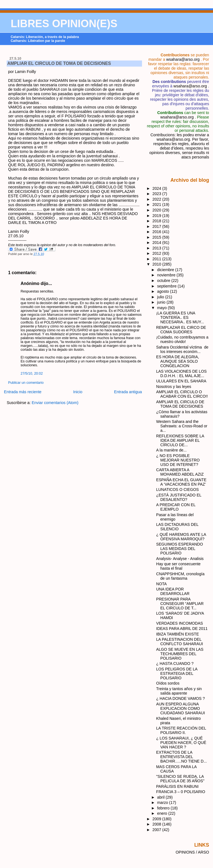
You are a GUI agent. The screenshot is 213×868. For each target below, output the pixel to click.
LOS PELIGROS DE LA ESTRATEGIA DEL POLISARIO (177, 673)
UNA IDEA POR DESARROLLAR (173, 591)
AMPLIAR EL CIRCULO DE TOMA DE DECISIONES (59, 63)
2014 (158, 243)
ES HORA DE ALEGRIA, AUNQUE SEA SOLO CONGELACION (178, 361)
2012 (158, 253)
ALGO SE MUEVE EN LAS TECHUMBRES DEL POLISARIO (180, 654)
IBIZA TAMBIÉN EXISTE (177, 634)
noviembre (167, 275)
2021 (158, 205)
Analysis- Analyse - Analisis (180, 559)
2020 (158, 210)
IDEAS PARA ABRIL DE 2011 (182, 629)
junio (162, 302)
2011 (158, 259)
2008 (158, 824)
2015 (158, 237)
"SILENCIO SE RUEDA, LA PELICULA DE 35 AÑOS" (180, 779)
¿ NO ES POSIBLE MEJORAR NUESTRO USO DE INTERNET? (178, 460)
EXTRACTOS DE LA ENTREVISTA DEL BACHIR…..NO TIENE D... (182, 757)
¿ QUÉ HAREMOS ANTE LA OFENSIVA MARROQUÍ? (181, 537)
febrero (164, 808)
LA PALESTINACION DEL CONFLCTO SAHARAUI (180, 642)
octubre (164, 281)
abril (162, 797)
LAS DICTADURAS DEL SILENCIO (177, 527)
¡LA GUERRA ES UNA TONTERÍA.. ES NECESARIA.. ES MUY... (180, 317)
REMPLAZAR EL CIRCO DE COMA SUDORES (181, 330)
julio (161, 297)
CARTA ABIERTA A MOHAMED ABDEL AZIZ (180, 472)
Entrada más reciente (23, 392)
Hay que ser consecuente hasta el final (178, 566)
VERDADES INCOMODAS (180, 623)
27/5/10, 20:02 (32, 374)
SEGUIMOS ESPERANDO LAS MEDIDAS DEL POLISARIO (180, 549)
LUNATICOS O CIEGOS (177, 489)
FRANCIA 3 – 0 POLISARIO (181, 792)
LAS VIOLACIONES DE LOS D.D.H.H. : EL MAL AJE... (181, 374)
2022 (158, 199)
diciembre (166, 270)
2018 (158, 221)
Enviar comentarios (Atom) (55, 403)
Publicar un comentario (26, 383)
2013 (158, 248)
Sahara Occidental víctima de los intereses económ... (182, 349)
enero (163, 813)
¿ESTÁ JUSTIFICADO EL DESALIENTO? (179, 497)
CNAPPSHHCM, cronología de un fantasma (180, 576)
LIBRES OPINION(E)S (64, 24)
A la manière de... (171, 450)
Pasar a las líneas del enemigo (175, 517)
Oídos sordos (168, 683)
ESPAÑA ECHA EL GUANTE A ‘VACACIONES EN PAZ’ (181, 482)
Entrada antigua (128, 392)
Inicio (78, 392)
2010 (158, 264)
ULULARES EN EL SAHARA (181, 381)
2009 (158, 819)
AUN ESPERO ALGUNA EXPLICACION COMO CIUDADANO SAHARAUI (181, 708)
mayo (163, 308)
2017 (158, 226)
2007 (158, 830)
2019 (158, 216)
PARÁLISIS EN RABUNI (177, 786)
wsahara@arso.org (183, 59)
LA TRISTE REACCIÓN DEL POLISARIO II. (181, 730)
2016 (158, 232)
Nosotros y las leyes (174, 387)
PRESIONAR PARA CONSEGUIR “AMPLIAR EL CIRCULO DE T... (180, 604)
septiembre (168, 286)
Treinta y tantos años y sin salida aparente (179, 691)
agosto (164, 291)
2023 (158, 194)
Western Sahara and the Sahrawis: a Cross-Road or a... (182, 426)
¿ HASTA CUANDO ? (175, 663)
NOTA (161, 584)
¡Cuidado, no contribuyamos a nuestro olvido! (182, 339)
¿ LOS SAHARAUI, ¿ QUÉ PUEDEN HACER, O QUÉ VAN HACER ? (181, 743)
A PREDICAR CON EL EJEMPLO (176, 507)
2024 (158, 188)
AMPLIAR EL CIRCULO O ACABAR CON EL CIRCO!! (182, 394)
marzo (163, 803)
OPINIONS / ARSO (192, 852)
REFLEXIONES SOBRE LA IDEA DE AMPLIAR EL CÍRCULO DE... (180, 440)
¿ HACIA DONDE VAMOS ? (181, 698)
